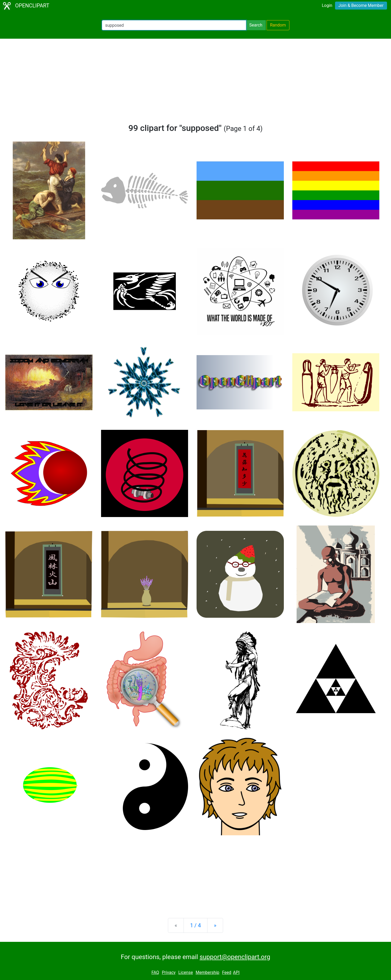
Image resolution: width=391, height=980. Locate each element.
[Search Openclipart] (174, 25)
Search (256, 25)
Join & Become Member (361, 5)
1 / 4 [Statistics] (196, 925)
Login (327, 5)
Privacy (169, 972)
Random (278, 25)
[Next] (215, 925)
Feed (227, 972)
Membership (207, 972)
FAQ (155, 972)
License (186, 972)
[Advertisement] (195, 83)
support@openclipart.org (235, 957)
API (236, 972)
